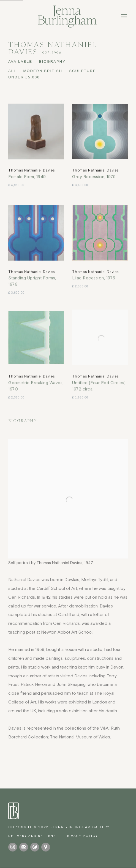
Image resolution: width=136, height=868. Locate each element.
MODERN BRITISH (43, 71)
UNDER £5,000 (24, 77)
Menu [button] (124, 17)
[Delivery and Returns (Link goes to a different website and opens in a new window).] (32, 836)
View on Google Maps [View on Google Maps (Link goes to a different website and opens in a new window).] (46, 847)
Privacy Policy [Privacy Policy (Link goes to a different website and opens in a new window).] (81, 836)
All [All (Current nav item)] (12, 71)
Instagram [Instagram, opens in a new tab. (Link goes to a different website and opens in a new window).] (13, 847)
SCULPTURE (82, 71)
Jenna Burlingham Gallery (68, 17)
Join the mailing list (24, 847)
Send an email (35, 847)
